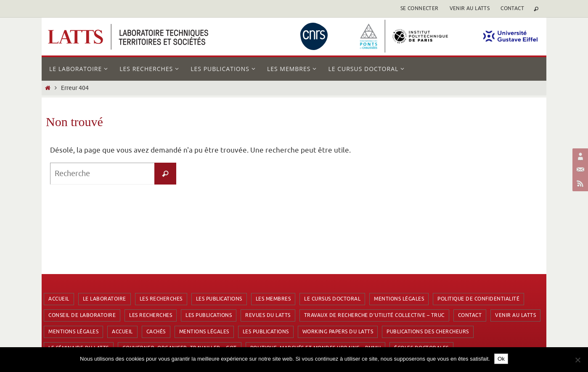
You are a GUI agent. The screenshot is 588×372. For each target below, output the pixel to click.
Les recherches (161, 299)
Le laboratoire (105, 299)
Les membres (273, 299)
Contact (512, 8)
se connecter (420, 8)
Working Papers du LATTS (338, 332)
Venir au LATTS (470, 8)
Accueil (59, 299)
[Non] (577, 360)
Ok (501, 359)
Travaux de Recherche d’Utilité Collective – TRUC (374, 315)
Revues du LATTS (268, 315)
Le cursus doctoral (332, 299)
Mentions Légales (399, 299)
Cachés (156, 332)
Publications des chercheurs (428, 332)
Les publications (219, 299)
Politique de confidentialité (478, 299)
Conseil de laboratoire (82, 315)
